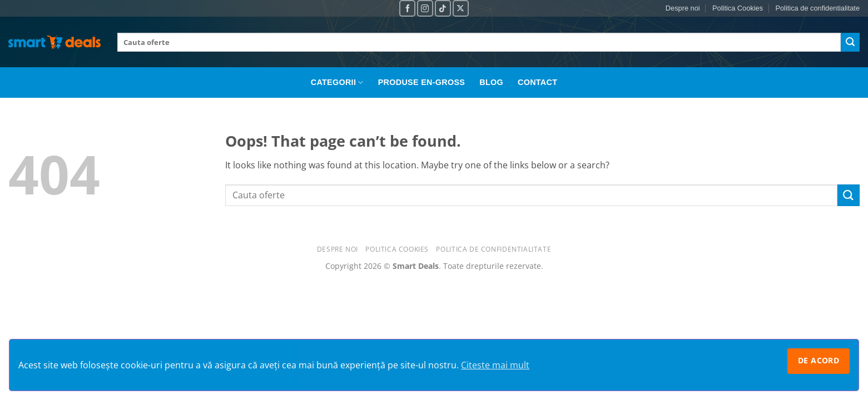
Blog (491, 82)
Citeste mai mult (495, 365)
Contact (537, 82)
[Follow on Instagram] (425, 8)
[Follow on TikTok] (443, 8)
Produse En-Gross (422, 82)
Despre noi (683, 8)
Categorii (337, 82)
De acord (819, 360)
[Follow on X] (461, 8)
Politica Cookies (738, 8)
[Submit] (850, 42)
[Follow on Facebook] (407, 8)
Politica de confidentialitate (817, 8)
